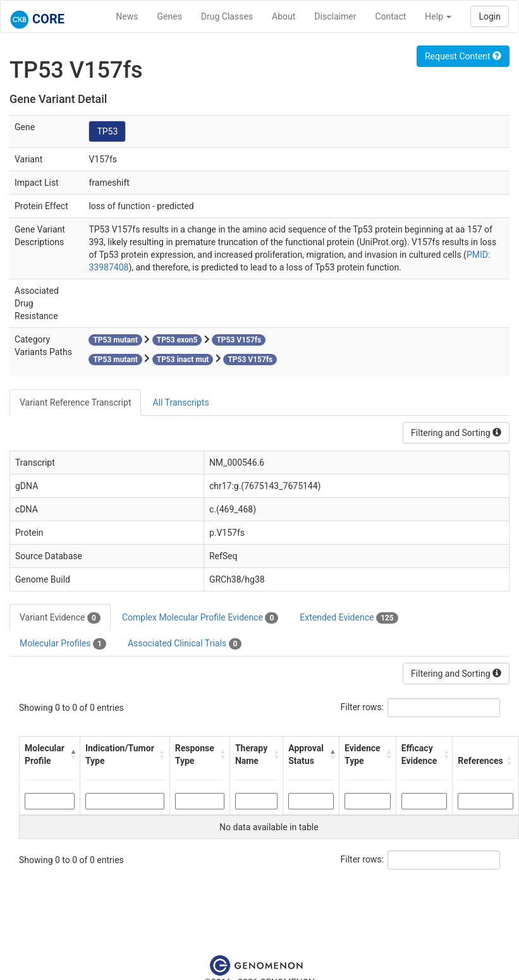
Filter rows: (363, 707)
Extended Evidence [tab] (349, 618)
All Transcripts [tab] (180, 402)
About (284, 16)
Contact (390, 16)
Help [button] (438, 16)
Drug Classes (227, 16)
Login (490, 16)
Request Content (463, 56)
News (127, 16)
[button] (72, 754)
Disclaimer (335, 16)
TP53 (107, 131)
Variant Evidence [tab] (60, 618)
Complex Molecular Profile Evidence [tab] (200, 618)
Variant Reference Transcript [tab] (75, 402)
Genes (170, 16)
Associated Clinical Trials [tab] (185, 644)
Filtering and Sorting (456, 433)
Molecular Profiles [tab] (63, 644)
